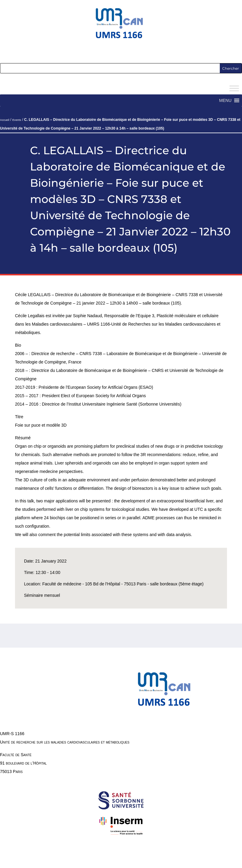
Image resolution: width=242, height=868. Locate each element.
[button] (225, 100)
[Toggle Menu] (234, 89)
